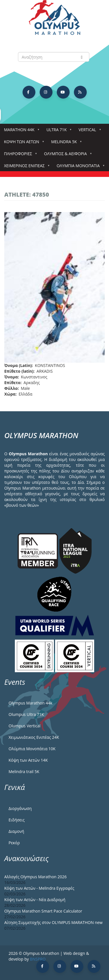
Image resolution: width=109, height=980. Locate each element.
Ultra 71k (58, 131)
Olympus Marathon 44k (30, 703)
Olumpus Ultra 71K (26, 714)
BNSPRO (38, 959)
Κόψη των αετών (23, 143)
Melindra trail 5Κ (24, 772)
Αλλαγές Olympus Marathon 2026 (36, 877)
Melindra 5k (65, 143)
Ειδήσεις (17, 820)
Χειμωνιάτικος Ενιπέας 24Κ (34, 737)
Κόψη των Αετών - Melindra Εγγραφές (39, 888)
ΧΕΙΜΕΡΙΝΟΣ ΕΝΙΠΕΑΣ (25, 167)
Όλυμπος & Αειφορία (66, 155)
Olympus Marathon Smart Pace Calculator (43, 911)
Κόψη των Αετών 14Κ (28, 760)
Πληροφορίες (19, 155)
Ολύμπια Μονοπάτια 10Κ (32, 749)
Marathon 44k (20, 131)
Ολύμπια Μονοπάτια (79, 167)
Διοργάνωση (20, 808)
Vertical (89, 131)
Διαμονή (16, 831)
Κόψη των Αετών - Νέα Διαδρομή (35, 900)
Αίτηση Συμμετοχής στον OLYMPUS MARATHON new (53, 922)
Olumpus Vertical (25, 726)
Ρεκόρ (14, 843)
